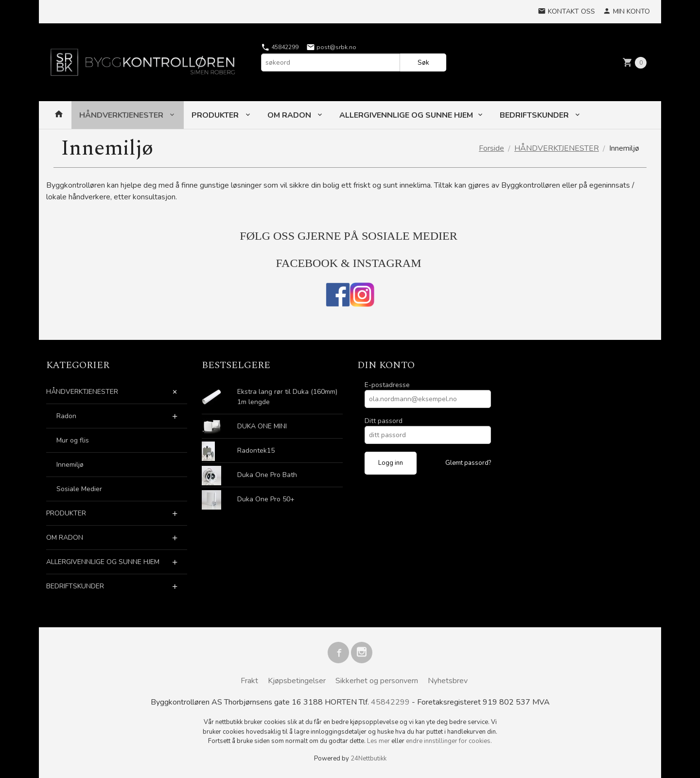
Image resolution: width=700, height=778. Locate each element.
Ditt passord (384, 421)
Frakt (249, 681)
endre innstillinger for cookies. (449, 741)
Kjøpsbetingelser (297, 681)
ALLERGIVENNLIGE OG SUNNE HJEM (406, 115)
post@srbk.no (331, 47)
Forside (491, 148)
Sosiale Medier (79, 489)
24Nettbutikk (368, 759)
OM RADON (290, 115)
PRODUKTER (216, 115)
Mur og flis (73, 440)
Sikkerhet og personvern (377, 681)
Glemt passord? (468, 463)
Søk (423, 62)
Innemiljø (70, 465)
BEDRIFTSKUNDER (535, 115)
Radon (66, 416)
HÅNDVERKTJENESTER (122, 115)
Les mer (379, 741)
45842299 (280, 47)
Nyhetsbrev (448, 681)
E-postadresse (387, 385)
